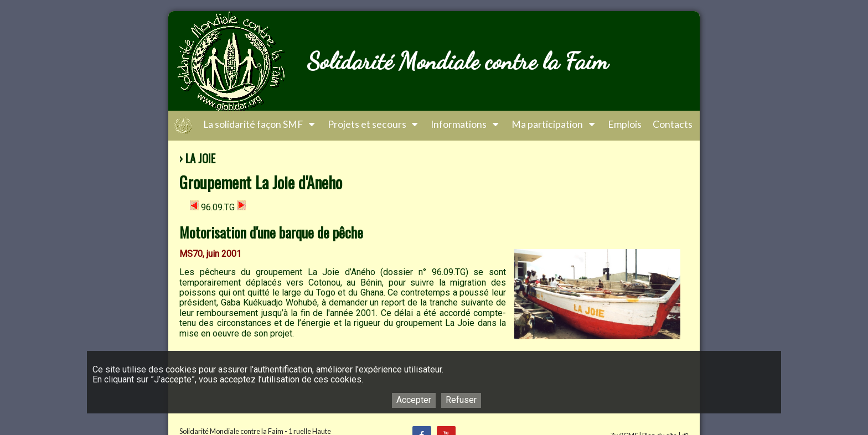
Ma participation (554, 124)
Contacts (673, 124)
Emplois (625, 124)
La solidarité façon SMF (260, 124)
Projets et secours (374, 124)
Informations (466, 124)
